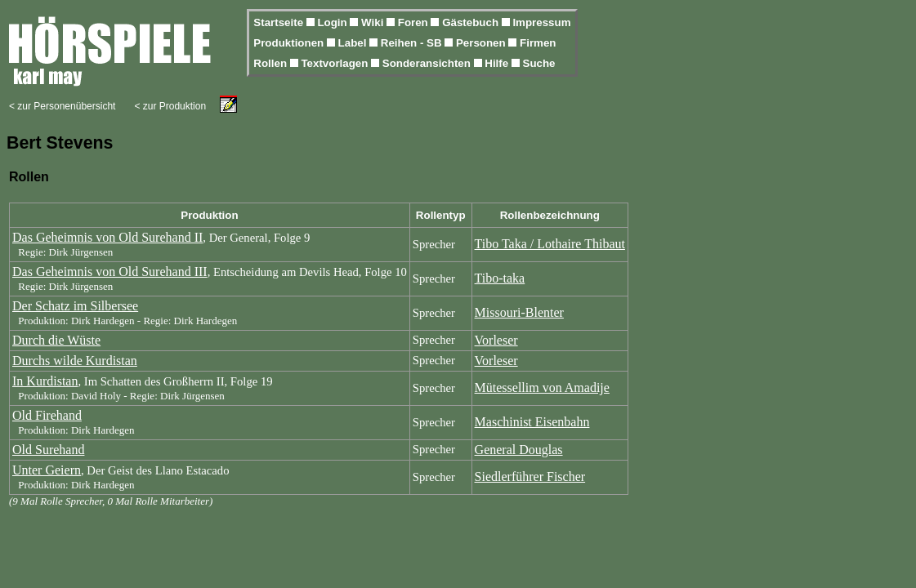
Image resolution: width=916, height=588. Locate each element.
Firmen (538, 43)
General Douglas (519, 450)
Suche (539, 63)
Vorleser (496, 340)
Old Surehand (48, 450)
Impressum (541, 22)
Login (333, 22)
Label (354, 43)
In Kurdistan (45, 381)
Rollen (271, 63)
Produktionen (290, 43)
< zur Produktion (170, 106)
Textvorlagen (336, 63)
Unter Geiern (47, 470)
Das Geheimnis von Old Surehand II (107, 237)
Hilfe (498, 63)
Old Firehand (47, 415)
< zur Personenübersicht (62, 106)
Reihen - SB (413, 43)
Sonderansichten (428, 63)
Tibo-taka (500, 278)
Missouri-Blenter (519, 312)
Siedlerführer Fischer (530, 477)
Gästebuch (472, 22)
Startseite (279, 22)
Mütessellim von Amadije (542, 388)
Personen (482, 43)
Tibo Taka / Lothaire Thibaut (550, 244)
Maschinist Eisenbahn (532, 422)
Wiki (374, 22)
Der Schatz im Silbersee (75, 306)
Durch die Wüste (56, 340)
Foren (415, 22)
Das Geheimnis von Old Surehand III (110, 272)
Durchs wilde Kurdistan (75, 361)
